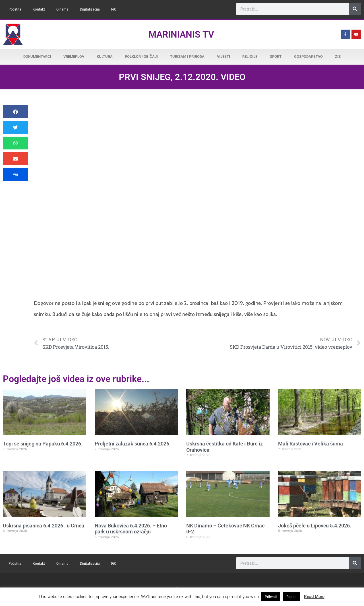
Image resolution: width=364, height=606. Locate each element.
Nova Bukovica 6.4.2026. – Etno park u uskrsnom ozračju (131, 529)
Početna (15, 9)
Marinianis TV (181, 34)
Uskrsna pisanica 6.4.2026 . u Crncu (44, 526)
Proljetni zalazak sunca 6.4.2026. (133, 444)
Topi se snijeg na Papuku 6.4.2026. (43, 444)
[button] (15, 112)
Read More (314, 597)
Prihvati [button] (271, 597)
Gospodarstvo (308, 57)
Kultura (105, 57)
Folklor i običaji (141, 57)
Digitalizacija (90, 9)
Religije (250, 57)
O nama (62, 9)
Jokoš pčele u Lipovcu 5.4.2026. (315, 526)
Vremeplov (74, 57)
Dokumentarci (37, 57)
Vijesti (224, 57)
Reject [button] (291, 597)
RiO (114, 9)
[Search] (355, 9)
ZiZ (338, 57)
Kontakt (39, 9)
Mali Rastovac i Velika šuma (311, 444)
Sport (276, 57)
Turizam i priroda (187, 57)
